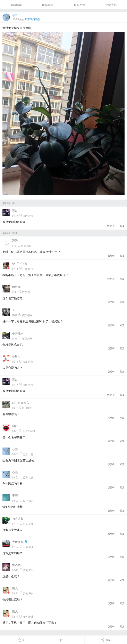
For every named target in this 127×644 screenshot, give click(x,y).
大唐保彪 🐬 (20, 542)
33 (14, 310)
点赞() (111, 226)
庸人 (15, 588)
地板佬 (16, 287)
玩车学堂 (48, 5)
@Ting (16, 356)
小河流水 (18, 333)
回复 (122, 226)
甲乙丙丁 (18, 565)
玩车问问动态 (32, 19)
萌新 (15, 426)
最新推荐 (16, 5)
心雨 (15, 15)
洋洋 (15, 240)
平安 (15, 495)
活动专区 (111, 5)
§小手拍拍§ (19, 264)
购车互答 (79, 5)
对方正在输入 (21, 403)
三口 (15, 211)
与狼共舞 (18, 519)
